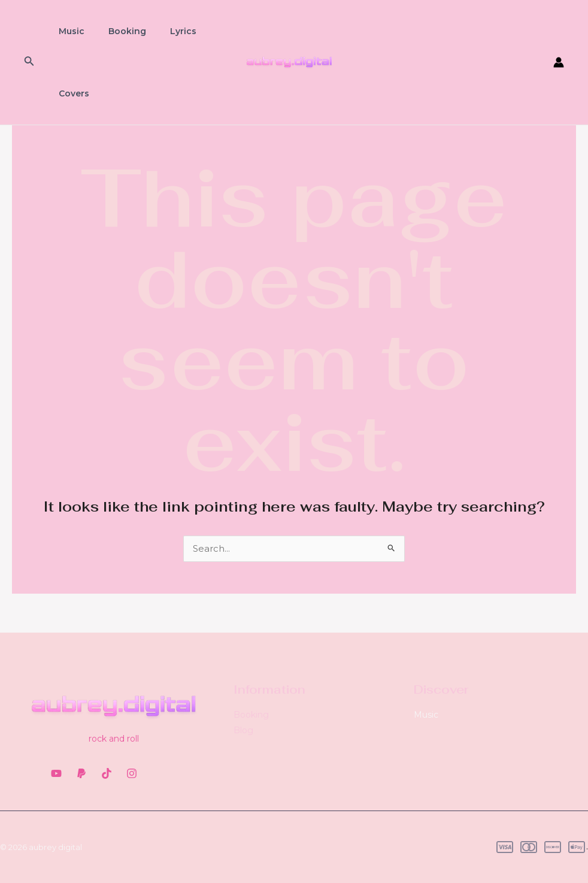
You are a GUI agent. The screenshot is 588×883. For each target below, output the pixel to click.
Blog (243, 730)
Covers (70, 93)
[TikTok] (107, 773)
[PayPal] (81, 773)
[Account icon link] (559, 62)
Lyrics (165, 31)
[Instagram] (132, 773)
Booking (116, 31)
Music (68, 31)
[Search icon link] (29, 62)
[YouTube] (56, 773)
